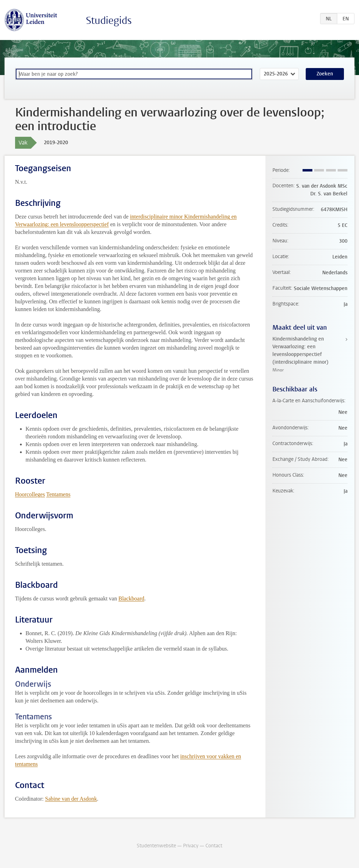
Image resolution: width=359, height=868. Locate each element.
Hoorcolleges (30, 494)
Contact (214, 846)
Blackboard (131, 598)
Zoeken (325, 74)
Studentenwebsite (156, 846)
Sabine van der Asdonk (71, 799)
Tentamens (58, 494)
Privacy (191, 846)
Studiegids (109, 21)
